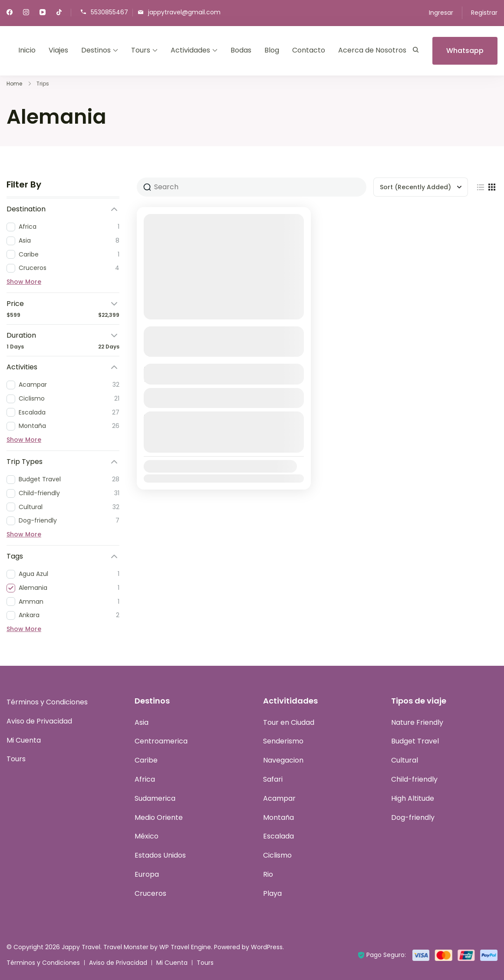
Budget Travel (415, 741)
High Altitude (413, 798)
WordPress (267, 947)
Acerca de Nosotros (372, 50)
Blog (272, 50)
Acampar (279, 798)
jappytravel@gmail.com (184, 12)
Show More (24, 282)
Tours (141, 50)
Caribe (146, 760)
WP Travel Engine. (186, 947)
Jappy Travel (81, 947)
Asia (142, 722)
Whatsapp (465, 51)
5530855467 (109, 12)
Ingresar (441, 13)
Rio (268, 874)
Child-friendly (414, 779)
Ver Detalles (224, 398)
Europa (147, 874)
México (147, 836)
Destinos (96, 50)
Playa (272, 893)
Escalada (278, 836)
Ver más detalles (219, 349)
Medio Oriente (159, 817)
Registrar (484, 13)
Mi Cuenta (24, 740)
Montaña (278, 817)
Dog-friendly (413, 817)
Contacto (309, 50)
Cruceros (150, 893)
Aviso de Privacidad (39, 721)
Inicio (27, 50)
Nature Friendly (417, 722)
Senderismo (283, 741)
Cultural (405, 760)
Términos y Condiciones (47, 702)
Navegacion (283, 760)
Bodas (241, 50)
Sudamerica (155, 798)
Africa (145, 779)
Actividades (190, 50)
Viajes (58, 50)
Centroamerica (161, 741)
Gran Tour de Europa (189, 332)
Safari (273, 779)
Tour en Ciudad (289, 722)
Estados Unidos (160, 855)
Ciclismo (277, 855)
